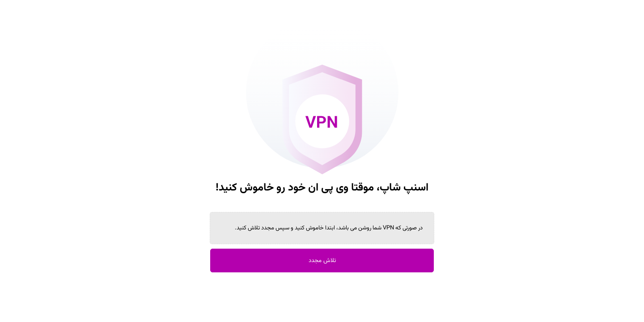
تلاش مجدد (322, 261)
